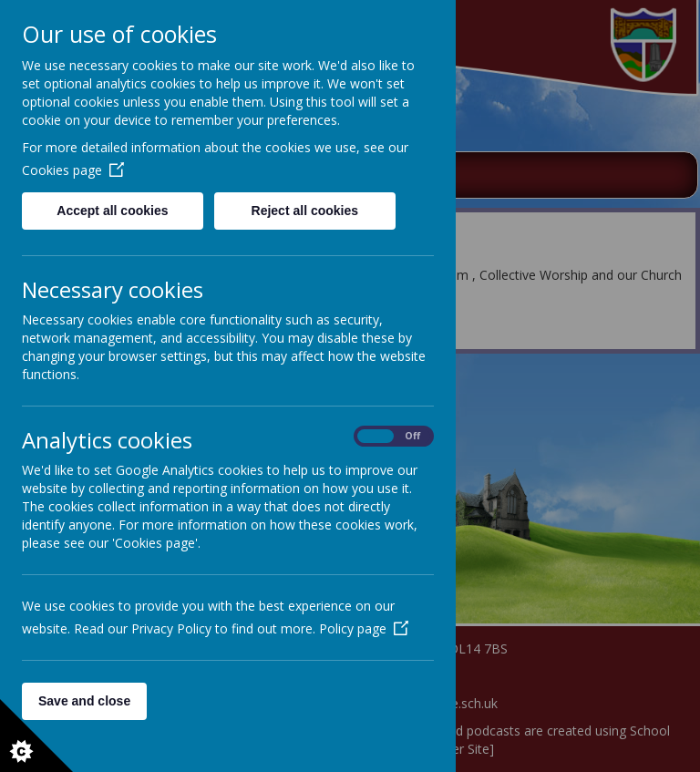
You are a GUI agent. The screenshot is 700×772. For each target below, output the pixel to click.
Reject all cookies (305, 211)
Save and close (84, 701)
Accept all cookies (112, 211)
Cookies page (73, 170)
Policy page (364, 628)
